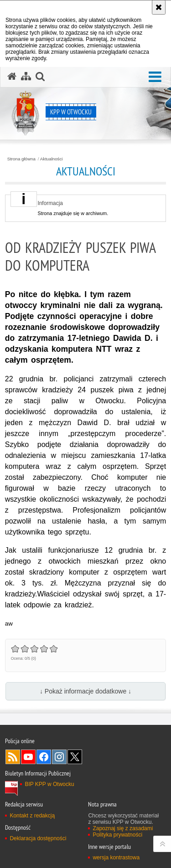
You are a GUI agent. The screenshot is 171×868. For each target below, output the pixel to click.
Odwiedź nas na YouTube (28, 757)
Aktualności (52, 159)
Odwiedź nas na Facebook (44, 757)
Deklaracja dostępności (38, 838)
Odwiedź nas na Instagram (59, 757)
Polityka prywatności (117, 835)
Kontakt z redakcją (32, 816)
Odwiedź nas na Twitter (75, 757)
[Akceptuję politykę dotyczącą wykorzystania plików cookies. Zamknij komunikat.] (159, 7)
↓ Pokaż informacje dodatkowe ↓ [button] (85, 691)
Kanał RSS (13, 757)
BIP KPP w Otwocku (49, 784)
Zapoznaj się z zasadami (123, 828)
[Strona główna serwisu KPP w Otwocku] (12, 77)
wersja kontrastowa (116, 858)
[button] (155, 77)
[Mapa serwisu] (26, 77)
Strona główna (21, 159)
